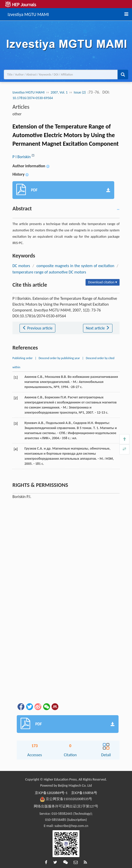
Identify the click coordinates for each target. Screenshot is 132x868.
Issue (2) (80, 92)
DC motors (21, 266)
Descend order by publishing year (59, 358)
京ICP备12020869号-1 (51, 793)
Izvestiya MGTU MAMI (28, 14)
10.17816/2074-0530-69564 (33, 98)
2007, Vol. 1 (59, 92)
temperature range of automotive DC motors (49, 272)
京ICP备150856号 (84, 793)
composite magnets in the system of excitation (75, 266)
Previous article (37, 328)
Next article (98, 328)
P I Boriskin (22, 157)
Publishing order (23, 358)
